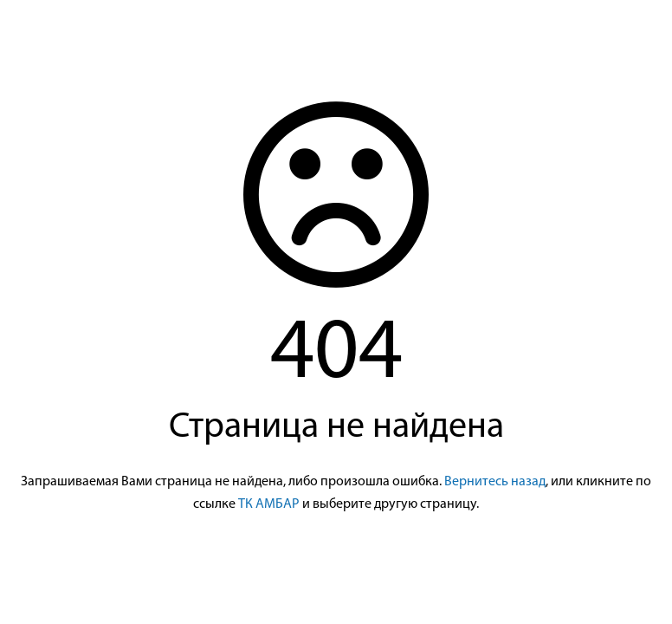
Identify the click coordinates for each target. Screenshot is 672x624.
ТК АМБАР (269, 504)
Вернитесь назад (495, 482)
